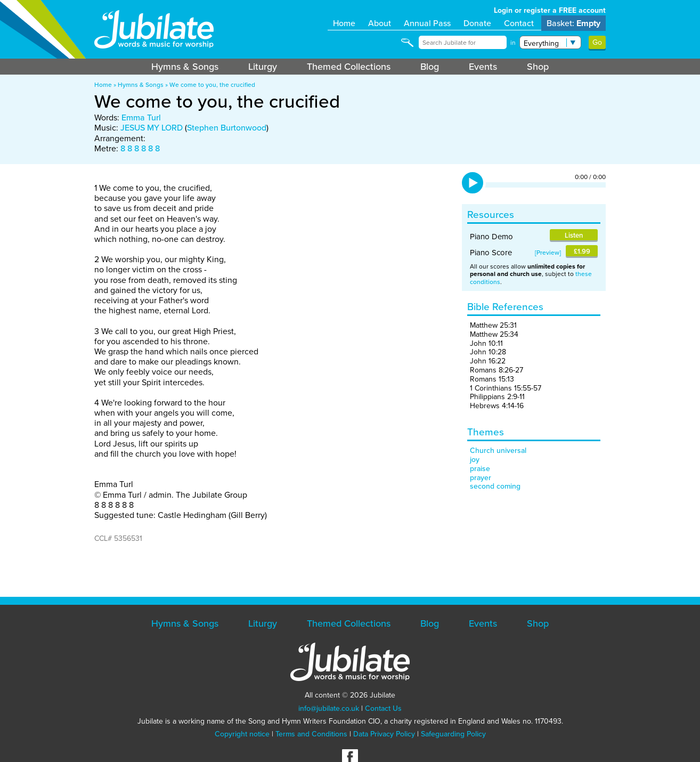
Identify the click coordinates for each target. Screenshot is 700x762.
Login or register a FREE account (550, 10)
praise (480, 469)
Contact (519, 23)
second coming (495, 486)
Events (483, 67)
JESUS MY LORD (152, 128)
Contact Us (383, 708)
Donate (477, 23)
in (513, 43)
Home (344, 23)
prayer (481, 478)
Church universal (498, 451)
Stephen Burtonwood (227, 128)
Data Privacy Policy (384, 734)
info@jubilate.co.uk (329, 708)
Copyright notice (242, 734)
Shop (538, 67)
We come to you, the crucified (212, 85)
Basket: (573, 23)
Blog (430, 67)
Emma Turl (141, 117)
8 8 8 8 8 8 (140, 148)
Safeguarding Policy (453, 734)
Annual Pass (427, 23)
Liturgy (263, 67)
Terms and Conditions (311, 734)
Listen (574, 235)
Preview (548, 253)
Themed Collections (349, 67)
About (380, 23)
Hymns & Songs (185, 67)
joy (475, 460)
